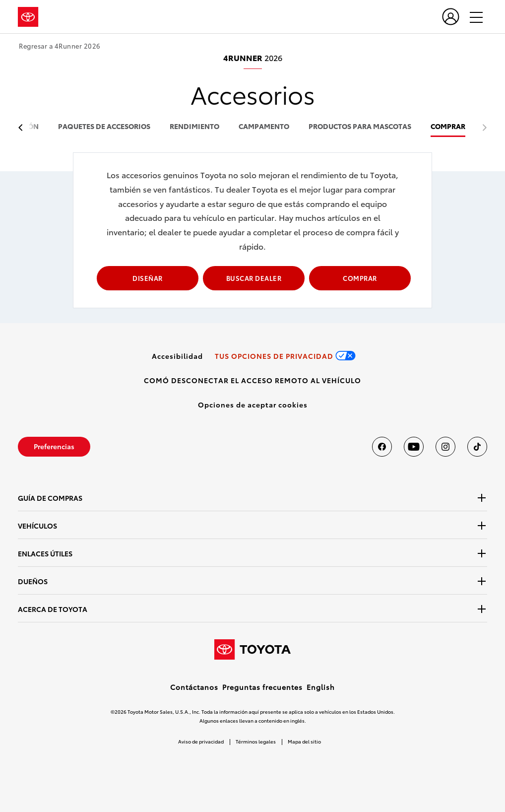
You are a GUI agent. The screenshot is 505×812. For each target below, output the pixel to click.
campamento (264, 127)
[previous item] (23, 128)
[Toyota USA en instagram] (445, 447)
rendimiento (194, 127)
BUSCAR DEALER (254, 278)
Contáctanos (194, 687)
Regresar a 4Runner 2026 (60, 46)
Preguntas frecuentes (262, 687)
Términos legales (256, 741)
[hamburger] (472, 17)
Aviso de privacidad (201, 741)
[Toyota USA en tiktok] (477, 447)
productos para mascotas (360, 127)
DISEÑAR (148, 278)
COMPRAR (448, 127)
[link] (177, 356)
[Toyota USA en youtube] (414, 447)
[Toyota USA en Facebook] (382, 447)
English (321, 687)
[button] (253, 405)
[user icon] (451, 17)
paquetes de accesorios (104, 127)
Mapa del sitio (304, 741)
